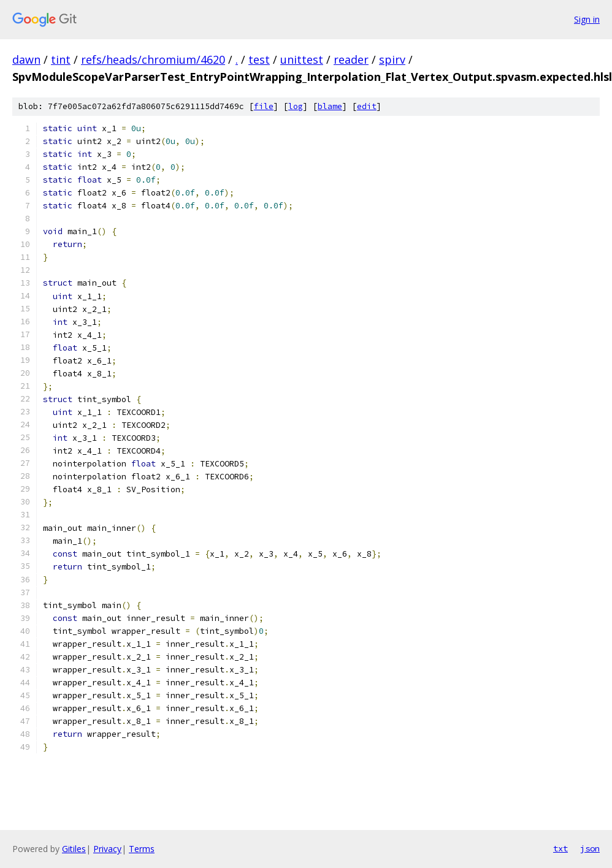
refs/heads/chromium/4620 (153, 59)
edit (367, 106)
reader (351, 59)
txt (560, 848)
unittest (302, 59)
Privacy (107, 849)
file (264, 106)
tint (61, 59)
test (259, 59)
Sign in (587, 19)
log (296, 106)
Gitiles (74, 849)
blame (330, 106)
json (590, 848)
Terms (142, 849)
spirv (392, 59)
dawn (26, 59)
